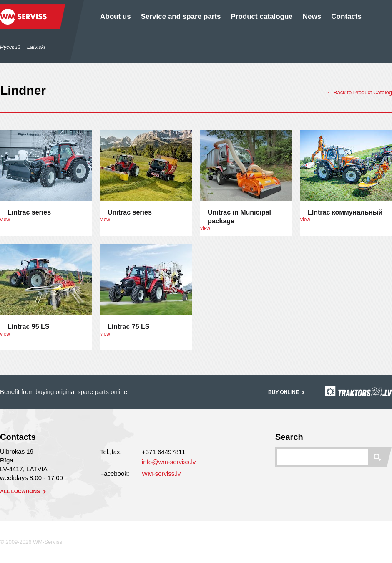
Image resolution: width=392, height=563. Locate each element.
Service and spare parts (181, 16)
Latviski (36, 47)
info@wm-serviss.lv (169, 462)
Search (289, 437)
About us (116, 16)
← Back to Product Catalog (359, 92)
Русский (10, 47)
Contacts (346, 16)
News (312, 16)
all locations (24, 492)
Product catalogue (261, 16)
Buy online (287, 392)
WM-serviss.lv (161, 473)
